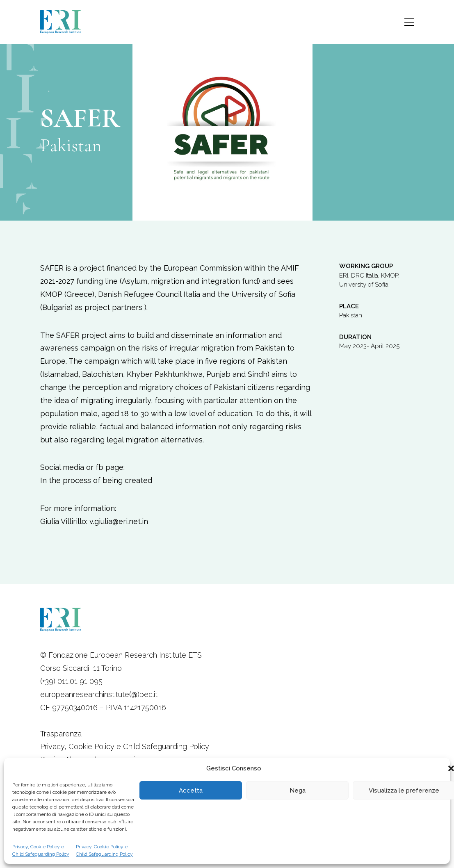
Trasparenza (61, 734)
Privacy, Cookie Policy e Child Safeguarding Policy (41, 850)
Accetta (191, 791)
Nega (298, 791)
